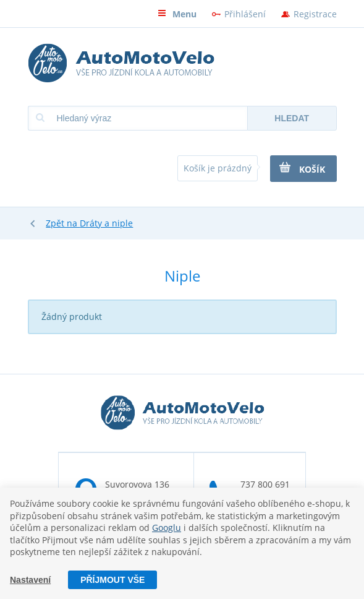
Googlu (167, 528)
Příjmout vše (112, 580)
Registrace (315, 14)
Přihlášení (245, 14)
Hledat (292, 118)
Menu (177, 14)
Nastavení (30, 580)
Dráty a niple (106, 223)
